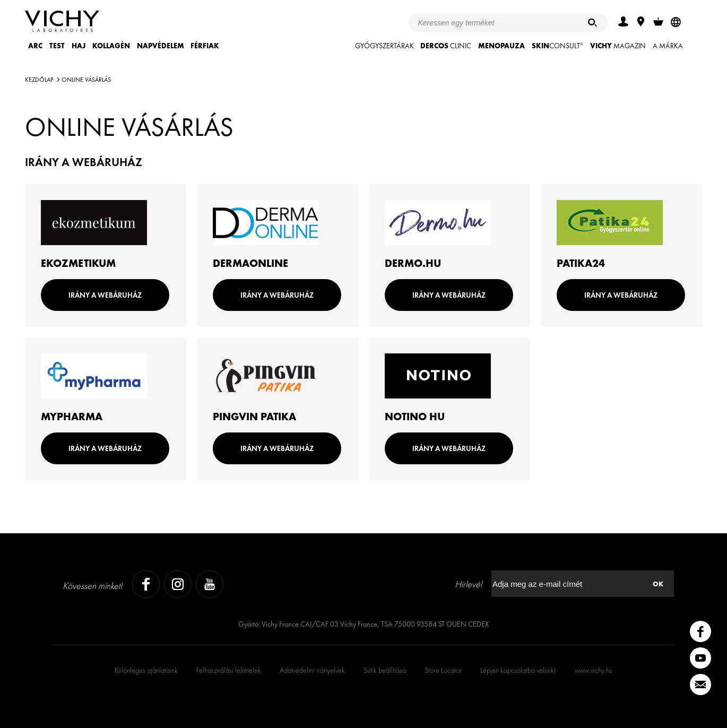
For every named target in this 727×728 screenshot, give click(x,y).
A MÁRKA (668, 46)
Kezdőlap (39, 80)
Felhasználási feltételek (229, 670)
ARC (35, 46)
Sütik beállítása (385, 670)
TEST (57, 46)
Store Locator (443, 670)
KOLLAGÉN (111, 46)
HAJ (79, 46)
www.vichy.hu (594, 670)
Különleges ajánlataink (146, 670)
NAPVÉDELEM (161, 46)
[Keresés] (592, 23)
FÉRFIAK (205, 46)
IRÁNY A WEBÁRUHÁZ (105, 295)
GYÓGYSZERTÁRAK (384, 46)
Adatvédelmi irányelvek (312, 670)
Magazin (618, 46)
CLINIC (446, 46)
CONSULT (557, 46)
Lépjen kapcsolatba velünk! (518, 670)
